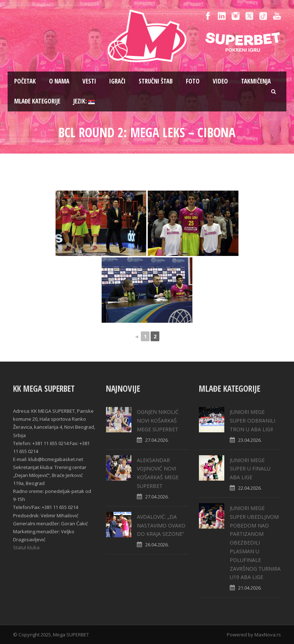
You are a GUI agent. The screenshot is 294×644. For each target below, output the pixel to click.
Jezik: (84, 101)
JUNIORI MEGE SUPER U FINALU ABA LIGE (250, 469)
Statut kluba (26, 547)
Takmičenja (256, 81)
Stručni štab (156, 81)
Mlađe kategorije (37, 101)
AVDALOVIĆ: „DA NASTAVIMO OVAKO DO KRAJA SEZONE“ (161, 525)
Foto (193, 81)
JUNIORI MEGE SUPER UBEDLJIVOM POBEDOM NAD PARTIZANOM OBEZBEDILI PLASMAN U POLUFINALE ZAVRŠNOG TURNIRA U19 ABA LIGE (255, 543)
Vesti (89, 81)
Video (220, 81)
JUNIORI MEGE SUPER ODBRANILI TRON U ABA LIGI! (252, 421)
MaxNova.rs (268, 635)
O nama (59, 81)
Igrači (117, 81)
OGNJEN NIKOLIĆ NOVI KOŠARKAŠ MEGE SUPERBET (158, 421)
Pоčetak (25, 81)
